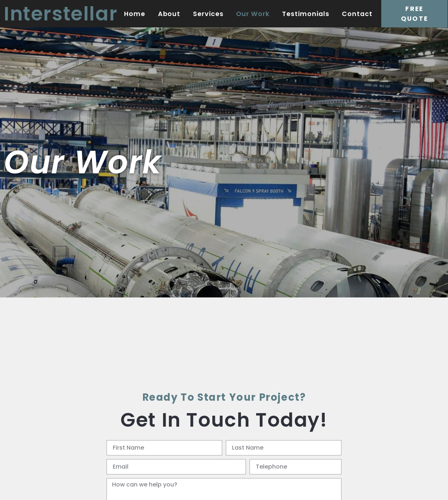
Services (208, 14)
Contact (357, 14)
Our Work (253, 14)
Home (135, 14)
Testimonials (306, 14)
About (169, 14)
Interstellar (61, 14)
